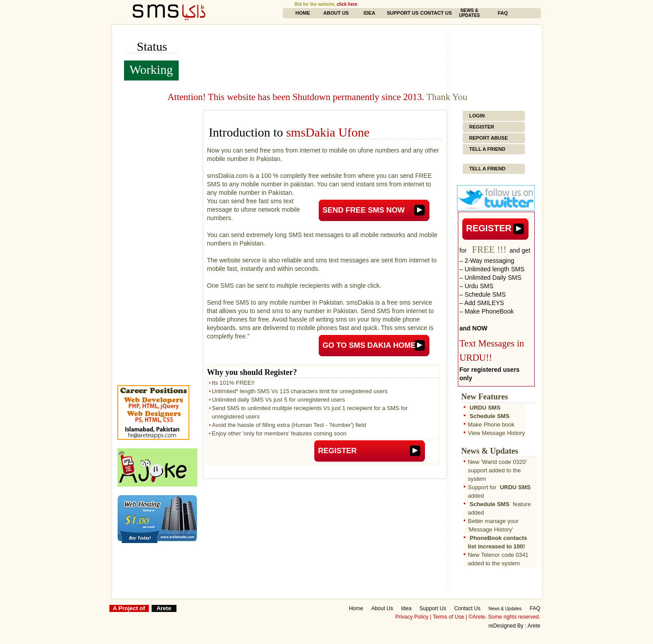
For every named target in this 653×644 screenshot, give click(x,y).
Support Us (403, 13)
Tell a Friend (487, 149)
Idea (369, 13)
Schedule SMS (490, 416)
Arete (164, 608)
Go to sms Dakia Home (369, 345)
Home (303, 13)
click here (347, 4)
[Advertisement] (366, 38)
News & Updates (469, 13)
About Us (336, 13)
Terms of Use (448, 617)
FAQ (503, 13)
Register (338, 451)
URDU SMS (485, 408)
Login (477, 116)
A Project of (129, 608)
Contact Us (436, 13)
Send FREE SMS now (364, 210)
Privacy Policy (412, 617)
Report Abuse (489, 138)
